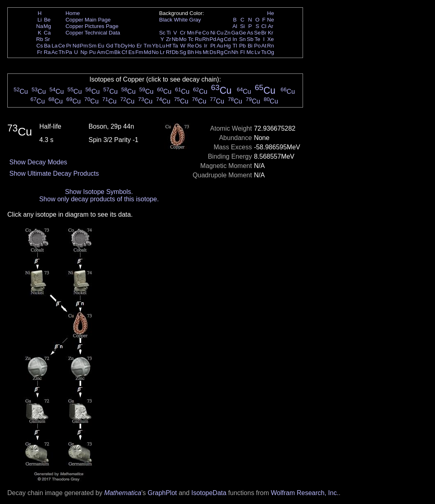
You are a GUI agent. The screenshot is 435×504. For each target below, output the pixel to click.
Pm (84, 46)
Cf (124, 52)
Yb (155, 46)
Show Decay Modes (38, 162)
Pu (92, 52)
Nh (235, 52)
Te (258, 39)
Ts (264, 52)
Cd (227, 39)
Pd (213, 39)
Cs (39, 46)
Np (84, 52)
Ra (47, 52)
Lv (258, 52)
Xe (271, 39)
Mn (191, 33)
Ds (213, 52)
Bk (117, 52)
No (155, 52)
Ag (220, 39)
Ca (47, 33)
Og (271, 52)
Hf (168, 46)
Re (191, 46)
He (271, 13)
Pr (69, 46)
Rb (40, 39)
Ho (131, 46)
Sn (242, 39)
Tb (117, 46)
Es (132, 52)
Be (47, 20)
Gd (110, 46)
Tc (191, 39)
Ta (175, 46)
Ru (198, 39)
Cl (264, 26)
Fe (198, 33)
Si (242, 26)
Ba (47, 46)
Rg (220, 52)
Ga (235, 33)
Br (264, 33)
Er (139, 46)
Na (40, 26)
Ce (62, 46)
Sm (93, 46)
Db (175, 52)
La (55, 46)
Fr (40, 52)
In (235, 39)
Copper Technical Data (93, 33)
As (250, 33)
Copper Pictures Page (92, 26)
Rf (168, 52)
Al (235, 26)
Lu (162, 46)
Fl (242, 52)
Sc (162, 33)
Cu (220, 33)
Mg (47, 26)
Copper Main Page (88, 20)
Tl (235, 46)
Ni (213, 33)
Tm (147, 46)
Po (258, 46)
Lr (162, 52)
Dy (124, 46)
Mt (206, 52)
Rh (206, 39)
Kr (270, 33)
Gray (195, 20)
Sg (183, 52)
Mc (250, 52)
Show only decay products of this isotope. (99, 199)
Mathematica (123, 493)
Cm (110, 52)
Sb (250, 39)
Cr (183, 33)
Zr (169, 39)
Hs (198, 52)
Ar (270, 26)
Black (166, 20)
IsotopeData (209, 493)
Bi (250, 46)
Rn (271, 46)
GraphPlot (162, 493)
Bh (190, 52)
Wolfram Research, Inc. (305, 493)
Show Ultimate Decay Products (54, 173)
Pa (69, 52)
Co (206, 33)
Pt (213, 46)
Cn (227, 52)
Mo (183, 39)
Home (73, 13)
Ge (242, 33)
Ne (271, 20)
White (181, 20)
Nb (175, 39)
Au (220, 46)
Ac (55, 52)
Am (101, 52)
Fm (139, 52)
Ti (169, 33)
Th (62, 52)
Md (148, 52)
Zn (227, 33)
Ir (206, 46)
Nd (76, 46)
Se (258, 33)
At (264, 46)
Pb (242, 46)
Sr (47, 39)
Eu (101, 46)
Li (39, 20)
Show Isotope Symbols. (99, 192)
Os (198, 46)
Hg (227, 46)
